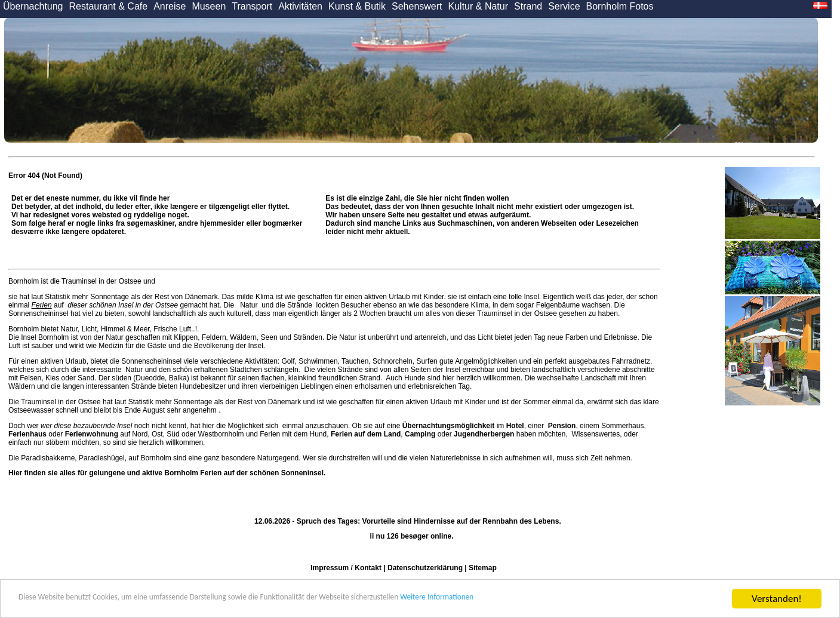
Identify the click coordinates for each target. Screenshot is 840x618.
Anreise (170, 6)
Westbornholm (221, 434)
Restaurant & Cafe (109, 6)
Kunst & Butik (357, 6)
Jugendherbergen (484, 434)
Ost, (158, 434)
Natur (249, 305)
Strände (300, 305)
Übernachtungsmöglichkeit (449, 426)
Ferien (42, 305)
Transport (252, 6)
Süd (173, 434)
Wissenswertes (596, 434)
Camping (420, 434)
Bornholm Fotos (620, 6)
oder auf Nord (78, 434)
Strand (528, 6)
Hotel (515, 426)
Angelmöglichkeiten (485, 361)
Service (564, 6)
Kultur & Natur (478, 6)
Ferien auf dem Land (366, 434)
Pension (562, 426)
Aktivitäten (300, 6)
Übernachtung (33, 6)
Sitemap (483, 568)
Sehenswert (417, 6)
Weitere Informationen (556, 599)
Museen (209, 6)
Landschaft (599, 378)
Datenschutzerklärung (425, 568)
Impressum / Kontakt (346, 568)
